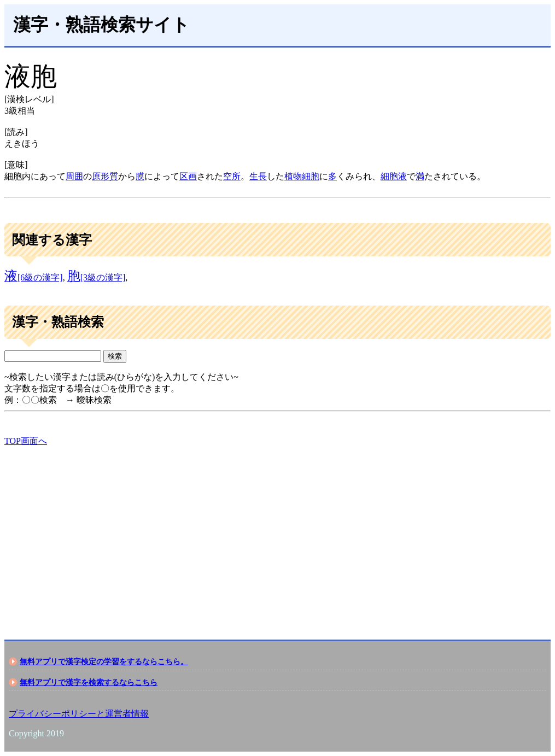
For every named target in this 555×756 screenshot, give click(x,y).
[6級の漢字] (34, 277)
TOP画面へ (26, 441)
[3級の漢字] (97, 277)
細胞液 (394, 176)
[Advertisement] (277, 534)
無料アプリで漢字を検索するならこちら (89, 682)
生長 (258, 176)
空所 (232, 176)
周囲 (74, 176)
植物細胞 (302, 176)
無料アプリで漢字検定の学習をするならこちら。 (104, 661)
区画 (188, 176)
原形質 (105, 176)
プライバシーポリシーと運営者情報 (79, 714)
